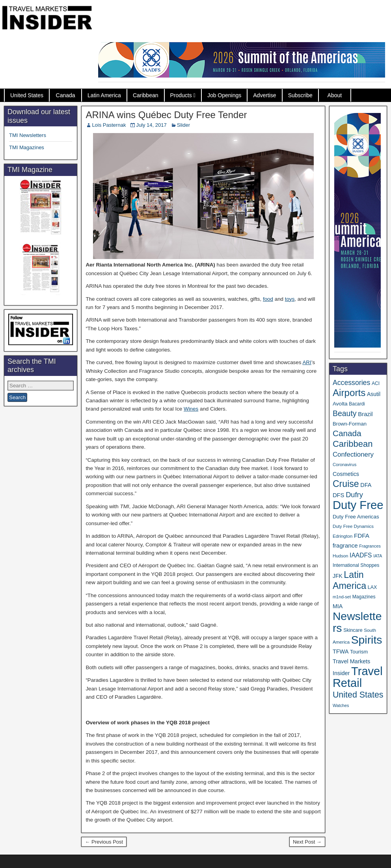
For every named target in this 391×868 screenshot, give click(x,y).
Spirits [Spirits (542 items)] (367, 640)
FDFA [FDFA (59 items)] (362, 536)
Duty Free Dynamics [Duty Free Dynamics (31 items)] (353, 526)
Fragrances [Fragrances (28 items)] (370, 546)
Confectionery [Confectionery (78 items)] (353, 454)
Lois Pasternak (109, 125)
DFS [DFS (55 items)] (339, 495)
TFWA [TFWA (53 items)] (341, 651)
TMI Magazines (27, 147)
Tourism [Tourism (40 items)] (359, 652)
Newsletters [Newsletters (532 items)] (357, 622)
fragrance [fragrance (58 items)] (345, 545)
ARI (307, 362)
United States (27, 95)
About (335, 95)
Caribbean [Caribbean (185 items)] (353, 444)
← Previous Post (104, 842)
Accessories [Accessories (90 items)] (351, 383)
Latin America (104, 95)
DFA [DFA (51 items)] (366, 485)
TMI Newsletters (28, 135)
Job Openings (224, 95)
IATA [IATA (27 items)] (378, 556)
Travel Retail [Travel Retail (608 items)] (358, 677)
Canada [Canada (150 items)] (347, 433)
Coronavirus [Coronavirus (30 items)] (344, 465)
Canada (66, 95)
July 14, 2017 (151, 125)
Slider (183, 125)
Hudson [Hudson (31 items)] (341, 556)
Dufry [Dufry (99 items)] (354, 495)
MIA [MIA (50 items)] (338, 606)
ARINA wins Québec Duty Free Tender (166, 115)
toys (290, 299)
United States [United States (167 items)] (358, 695)
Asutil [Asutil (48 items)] (374, 394)
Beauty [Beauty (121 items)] (345, 413)
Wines (191, 409)
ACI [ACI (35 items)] (376, 383)
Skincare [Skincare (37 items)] (353, 630)
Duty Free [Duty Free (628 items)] (358, 505)
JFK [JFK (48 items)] (338, 576)
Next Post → (307, 842)
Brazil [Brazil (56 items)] (365, 414)
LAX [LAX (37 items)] (372, 587)
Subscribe (300, 95)
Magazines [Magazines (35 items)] (364, 597)
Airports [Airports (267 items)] (349, 393)
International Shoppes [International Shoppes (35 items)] (356, 565)
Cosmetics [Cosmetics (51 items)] (346, 474)
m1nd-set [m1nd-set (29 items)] (342, 597)
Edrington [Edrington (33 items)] (343, 536)
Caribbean (146, 95)
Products (181, 95)
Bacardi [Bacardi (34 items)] (357, 404)
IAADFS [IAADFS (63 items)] (361, 555)
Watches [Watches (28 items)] (341, 705)
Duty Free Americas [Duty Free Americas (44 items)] (356, 517)
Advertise (264, 95)
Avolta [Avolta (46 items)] (340, 404)
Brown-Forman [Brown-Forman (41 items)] (350, 424)
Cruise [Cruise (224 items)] (346, 484)
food (268, 299)
